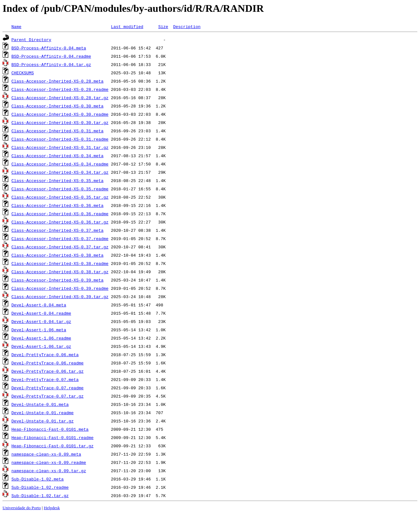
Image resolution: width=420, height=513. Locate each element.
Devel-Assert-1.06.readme (41, 338)
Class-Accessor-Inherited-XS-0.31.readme (60, 139)
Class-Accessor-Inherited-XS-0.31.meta (58, 131)
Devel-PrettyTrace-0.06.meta (45, 355)
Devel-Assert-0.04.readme (41, 313)
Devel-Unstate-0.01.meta (40, 404)
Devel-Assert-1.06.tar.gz (41, 346)
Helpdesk (52, 508)
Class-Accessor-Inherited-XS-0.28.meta (58, 81)
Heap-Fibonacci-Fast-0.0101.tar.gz (52, 446)
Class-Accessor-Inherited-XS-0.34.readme (60, 164)
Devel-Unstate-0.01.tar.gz (43, 421)
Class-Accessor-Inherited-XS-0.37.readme (60, 238)
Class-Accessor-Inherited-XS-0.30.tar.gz (60, 122)
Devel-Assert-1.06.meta (39, 330)
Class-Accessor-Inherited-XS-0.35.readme (60, 189)
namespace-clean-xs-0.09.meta (46, 454)
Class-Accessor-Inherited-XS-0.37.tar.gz (60, 247)
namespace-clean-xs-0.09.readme (49, 462)
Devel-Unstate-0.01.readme (43, 413)
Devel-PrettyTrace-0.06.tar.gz (48, 371)
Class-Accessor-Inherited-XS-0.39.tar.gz (60, 297)
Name (16, 26)
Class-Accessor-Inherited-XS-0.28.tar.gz (60, 98)
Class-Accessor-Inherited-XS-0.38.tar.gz (60, 272)
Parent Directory (31, 40)
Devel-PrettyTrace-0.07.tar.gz (48, 396)
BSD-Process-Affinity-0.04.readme (51, 56)
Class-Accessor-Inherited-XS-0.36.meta (58, 205)
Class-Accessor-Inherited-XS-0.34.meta (58, 156)
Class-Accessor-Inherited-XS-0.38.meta (58, 255)
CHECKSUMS (23, 73)
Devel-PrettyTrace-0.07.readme (48, 388)
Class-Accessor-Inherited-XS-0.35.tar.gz (60, 197)
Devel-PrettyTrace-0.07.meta (45, 379)
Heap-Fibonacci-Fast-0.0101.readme (52, 437)
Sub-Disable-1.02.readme (40, 487)
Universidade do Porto (22, 508)
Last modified (127, 26)
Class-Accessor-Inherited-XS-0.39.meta (58, 280)
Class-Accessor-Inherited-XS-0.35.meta (58, 180)
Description (187, 26)
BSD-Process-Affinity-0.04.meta (49, 48)
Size (163, 26)
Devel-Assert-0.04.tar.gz (41, 321)
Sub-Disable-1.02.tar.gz (40, 495)
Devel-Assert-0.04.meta (39, 305)
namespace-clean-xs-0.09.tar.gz (49, 471)
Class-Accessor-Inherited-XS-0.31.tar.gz (60, 147)
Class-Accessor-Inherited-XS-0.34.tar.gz (60, 172)
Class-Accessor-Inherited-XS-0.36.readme (60, 214)
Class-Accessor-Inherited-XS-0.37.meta (58, 230)
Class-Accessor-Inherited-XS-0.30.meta (58, 106)
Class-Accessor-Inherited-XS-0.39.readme (60, 288)
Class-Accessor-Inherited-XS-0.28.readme (60, 89)
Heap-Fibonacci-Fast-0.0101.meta (50, 429)
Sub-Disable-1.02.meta (38, 479)
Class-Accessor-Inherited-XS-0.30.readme (60, 114)
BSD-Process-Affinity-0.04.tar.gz (51, 64)
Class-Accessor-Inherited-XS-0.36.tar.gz (60, 222)
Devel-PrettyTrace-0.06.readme (48, 363)
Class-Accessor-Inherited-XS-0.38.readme (60, 263)
